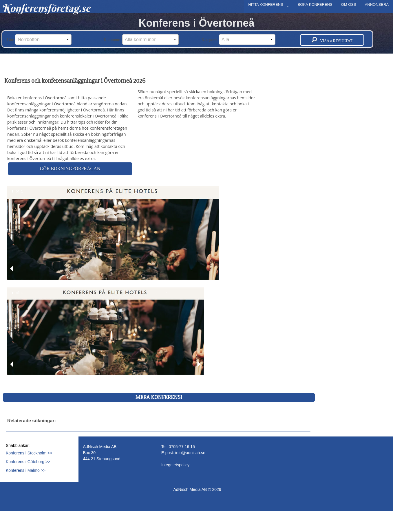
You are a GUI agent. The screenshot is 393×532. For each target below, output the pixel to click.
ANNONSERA (377, 4)
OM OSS (349, 4)
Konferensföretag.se (46, 8)
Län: (39, 40)
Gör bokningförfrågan (70, 169)
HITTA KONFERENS (266, 4)
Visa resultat (332, 40)
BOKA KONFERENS (315, 4)
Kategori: (238, 40)
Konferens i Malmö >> (26, 470)
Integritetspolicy (175, 465)
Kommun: (141, 40)
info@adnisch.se (190, 453)
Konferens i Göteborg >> (28, 462)
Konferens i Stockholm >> (29, 453)
